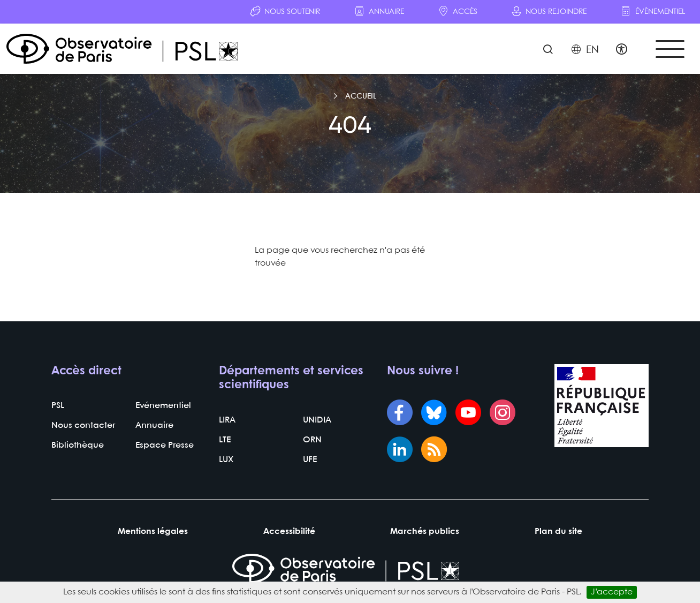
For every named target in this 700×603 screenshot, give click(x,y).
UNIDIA (317, 420)
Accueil (361, 96)
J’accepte (612, 592)
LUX (226, 460)
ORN (312, 440)
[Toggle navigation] (670, 49)
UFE (310, 460)
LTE (225, 440)
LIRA (227, 420)
